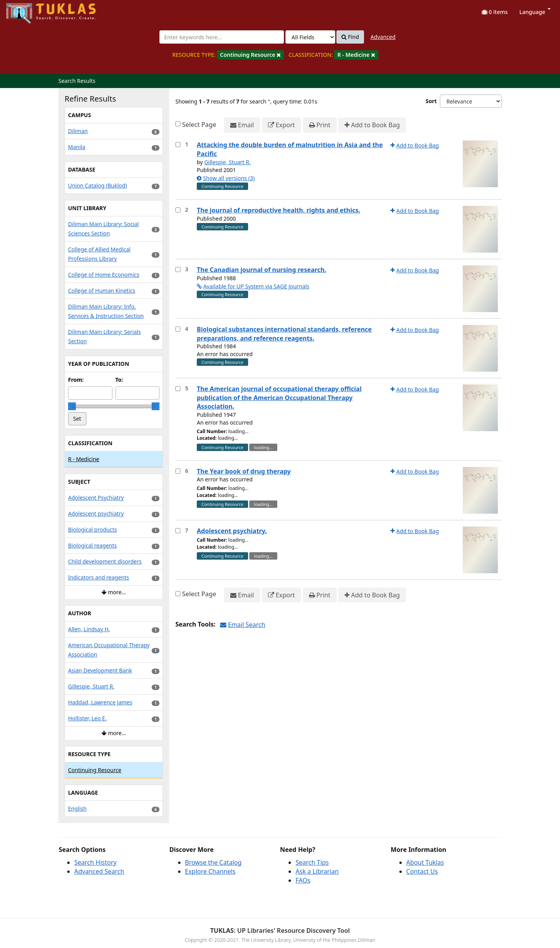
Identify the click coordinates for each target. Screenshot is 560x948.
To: (119, 380)
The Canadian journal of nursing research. (262, 270)
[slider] (72, 406)
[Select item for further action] (178, 145)
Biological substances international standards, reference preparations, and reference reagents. (284, 334)
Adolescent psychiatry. (232, 531)
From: (76, 380)
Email (242, 125)
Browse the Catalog (213, 862)
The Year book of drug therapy (244, 471)
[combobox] (222, 37)
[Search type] (310, 37)
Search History (95, 862)
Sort (431, 101)
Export (281, 125)
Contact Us (422, 871)
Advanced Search (99, 871)
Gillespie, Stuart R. (227, 162)
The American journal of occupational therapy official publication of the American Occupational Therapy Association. (279, 398)
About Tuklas (425, 862)
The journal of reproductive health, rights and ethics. (278, 210)
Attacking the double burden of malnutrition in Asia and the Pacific (290, 149)
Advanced (383, 37)
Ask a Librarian (317, 871)
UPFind (25, 10)
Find (350, 37)
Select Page (199, 125)
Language (535, 12)
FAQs (303, 880)
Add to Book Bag (372, 125)
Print (320, 125)
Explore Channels (210, 871)
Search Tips (312, 862)
